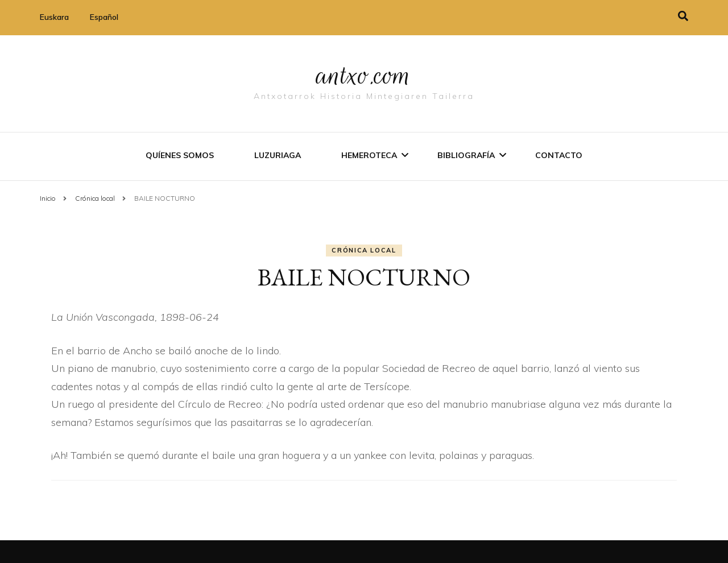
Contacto (559, 155)
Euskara (54, 17)
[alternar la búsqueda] (683, 16)
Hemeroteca (369, 155)
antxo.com (364, 75)
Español (104, 17)
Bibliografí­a (466, 155)
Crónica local (364, 250)
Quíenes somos (180, 155)
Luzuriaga (278, 155)
